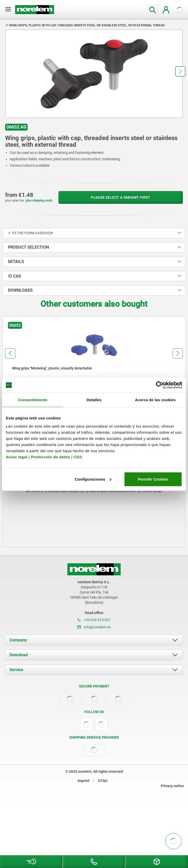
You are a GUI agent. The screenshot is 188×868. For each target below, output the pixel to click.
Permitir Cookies (153, 479)
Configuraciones (93, 479)
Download (19, 655)
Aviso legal (17, 457)
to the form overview (30, 233)
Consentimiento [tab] (33, 400)
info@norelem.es (94, 627)
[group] (94, 364)
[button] (180, 71)
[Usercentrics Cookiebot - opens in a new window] (160, 385)
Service (16, 670)
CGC (78, 457)
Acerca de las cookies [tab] (155, 400)
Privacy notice (172, 786)
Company (18, 640)
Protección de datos (51, 457)
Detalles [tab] (94, 400)
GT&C (103, 781)
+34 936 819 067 (94, 620)
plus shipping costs (39, 200)
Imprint (83, 781)
